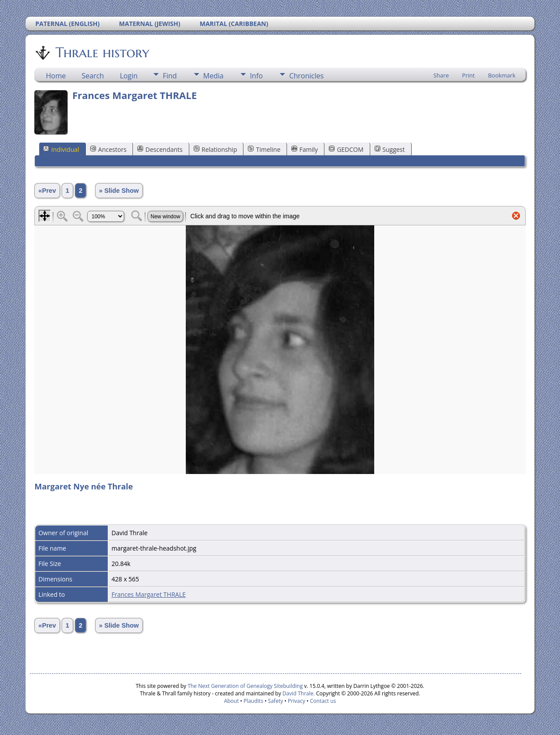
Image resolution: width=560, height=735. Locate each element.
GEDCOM (346, 149)
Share (441, 75)
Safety (276, 701)
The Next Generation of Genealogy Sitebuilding (245, 686)
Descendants (160, 149)
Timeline (264, 149)
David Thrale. (298, 693)
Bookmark (501, 75)
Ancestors (108, 149)
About (232, 701)
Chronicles (306, 76)
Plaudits (253, 701)
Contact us (323, 701)
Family (305, 149)
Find (170, 76)
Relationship (216, 149)
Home (56, 76)
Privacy (297, 701)
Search (93, 76)
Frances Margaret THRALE (149, 594)
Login (129, 76)
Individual (61, 149)
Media (214, 76)
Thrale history (102, 52)
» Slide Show (119, 191)
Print (468, 75)
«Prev (47, 191)
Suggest (390, 149)
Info (256, 76)
